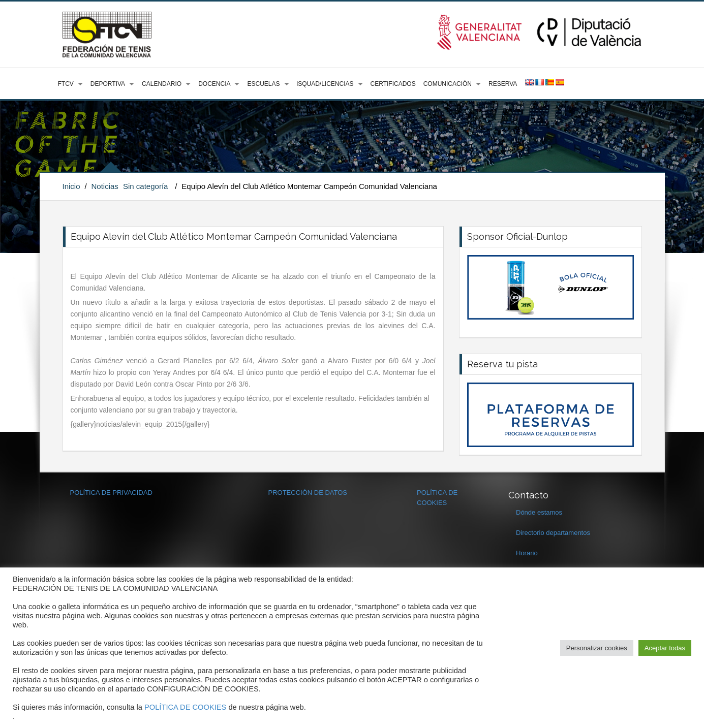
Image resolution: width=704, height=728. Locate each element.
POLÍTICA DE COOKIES (185, 707)
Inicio (71, 186)
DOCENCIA (214, 84)
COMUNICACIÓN (448, 84)
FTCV (66, 84)
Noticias (104, 186)
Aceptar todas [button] (665, 648)
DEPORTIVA (108, 84)
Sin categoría (145, 186)
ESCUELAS (263, 84)
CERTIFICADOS (393, 84)
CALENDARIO (162, 84)
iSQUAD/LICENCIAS (325, 84)
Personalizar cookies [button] (597, 648)
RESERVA (503, 84)
